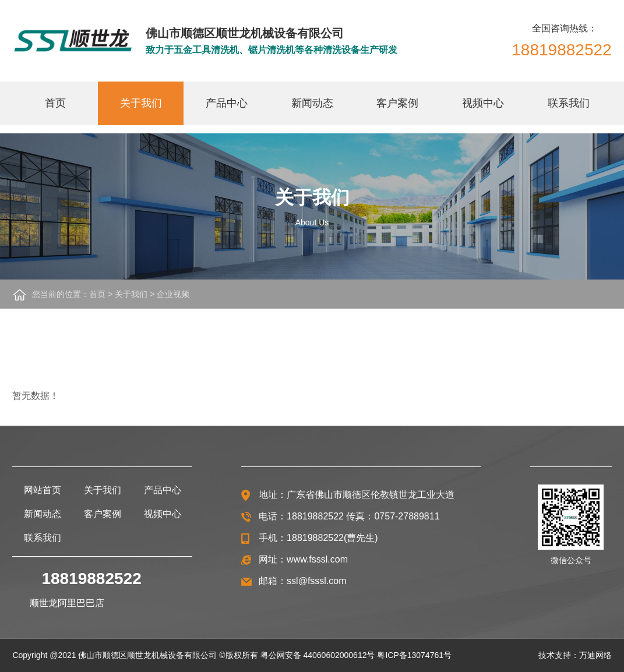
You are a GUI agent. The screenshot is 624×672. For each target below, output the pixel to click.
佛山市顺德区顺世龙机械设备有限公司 (147, 655)
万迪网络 (595, 655)
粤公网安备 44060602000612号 (318, 655)
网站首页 (43, 490)
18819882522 (561, 50)
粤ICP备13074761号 (414, 655)
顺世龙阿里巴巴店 (67, 603)
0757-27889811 (407, 516)
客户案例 (397, 103)
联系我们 (569, 103)
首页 (55, 103)
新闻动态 (312, 103)
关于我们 (141, 103)
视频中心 (483, 103)
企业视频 (173, 294)
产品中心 (227, 103)
